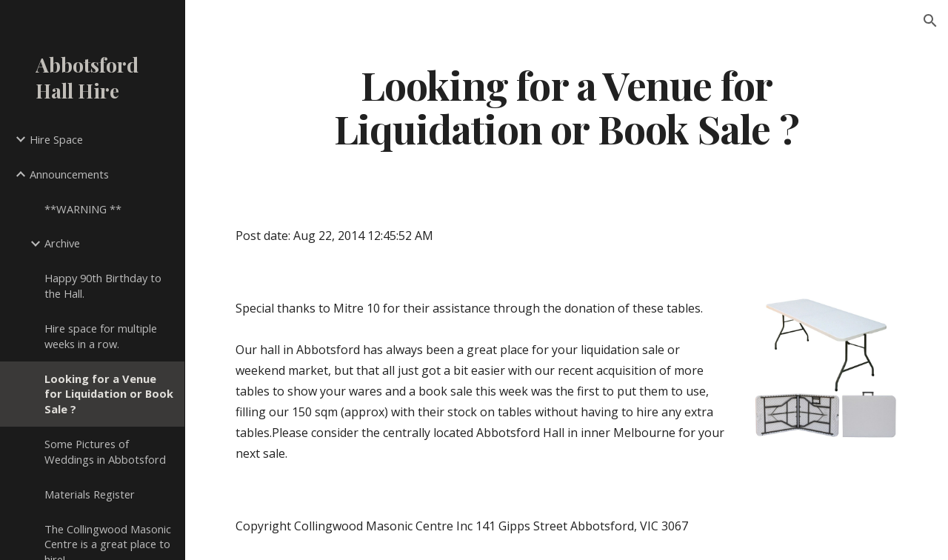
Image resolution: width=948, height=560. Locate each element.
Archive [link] (62, 243)
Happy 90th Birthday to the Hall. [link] (103, 286)
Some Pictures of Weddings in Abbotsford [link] (105, 451)
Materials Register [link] (90, 494)
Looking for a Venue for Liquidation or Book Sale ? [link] (109, 394)
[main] (567, 106)
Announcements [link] (69, 174)
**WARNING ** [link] (83, 209)
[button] (930, 21)
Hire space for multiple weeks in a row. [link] (101, 336)
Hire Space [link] (56, 139)
